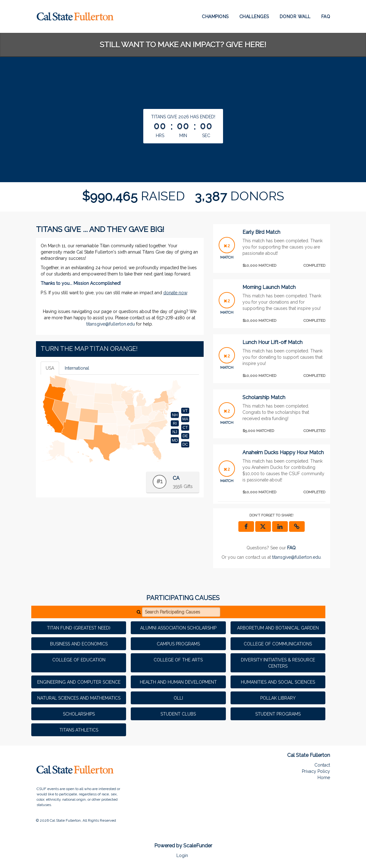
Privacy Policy (316, 771)
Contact (322, 765)
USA (50, 368)
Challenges (254, 17)
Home (324, 778)
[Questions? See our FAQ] (291, 548)
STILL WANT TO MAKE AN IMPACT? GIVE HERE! (183, 45)
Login (182, 855)
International (77, 368)
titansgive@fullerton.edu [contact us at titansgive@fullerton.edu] (296, 557)
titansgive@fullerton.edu (111, 324)
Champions (215, 17)
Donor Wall (295, 17)
